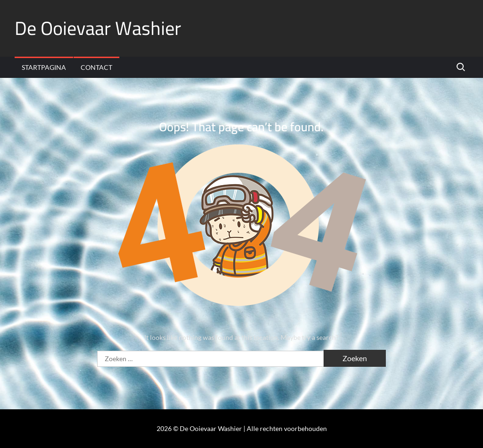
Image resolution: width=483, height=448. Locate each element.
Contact (96, 67)
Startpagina (44, 67)
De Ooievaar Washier (98, 28)
